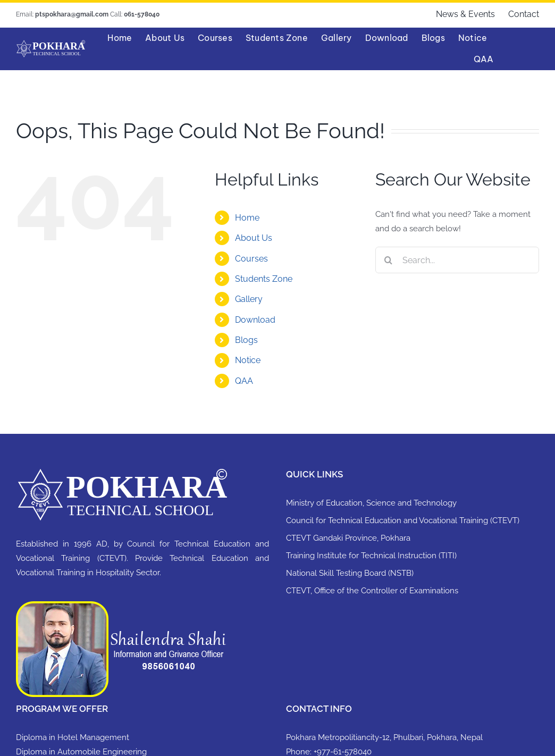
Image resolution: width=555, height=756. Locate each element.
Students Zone (264, 279)
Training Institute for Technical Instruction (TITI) (371, 556)
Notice (248, 360)
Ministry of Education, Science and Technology (371, 503)
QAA (244, 381)
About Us (254, 238)
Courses (251, 259)
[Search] (389, 260)
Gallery (249, 299)
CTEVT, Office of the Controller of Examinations (372, 591)
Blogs (246, 340)
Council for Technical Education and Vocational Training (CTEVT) (403, 520)
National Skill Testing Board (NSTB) (350, 573)
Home (247, 218)
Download (255, 320)
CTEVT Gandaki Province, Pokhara (348, 538)
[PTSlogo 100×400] (51, 44)
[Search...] (457, 260)
